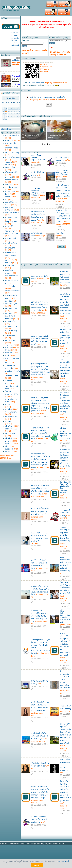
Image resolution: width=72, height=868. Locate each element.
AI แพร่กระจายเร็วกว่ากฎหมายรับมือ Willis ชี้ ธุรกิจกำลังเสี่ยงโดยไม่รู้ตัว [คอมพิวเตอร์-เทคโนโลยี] (65, 644)
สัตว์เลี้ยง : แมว (11, 308)
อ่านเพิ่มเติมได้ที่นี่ (62, 862)
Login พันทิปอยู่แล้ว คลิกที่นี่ (15, 45)
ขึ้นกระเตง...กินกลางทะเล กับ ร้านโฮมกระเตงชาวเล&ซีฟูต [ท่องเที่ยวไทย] (65, 680)
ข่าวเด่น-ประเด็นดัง (13, 136)
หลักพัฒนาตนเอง (12, 417)
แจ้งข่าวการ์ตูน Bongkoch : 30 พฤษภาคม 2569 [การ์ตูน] (65, 433)
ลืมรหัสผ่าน (14, 33)
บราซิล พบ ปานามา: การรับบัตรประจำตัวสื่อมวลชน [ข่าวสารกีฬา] (65, 277)
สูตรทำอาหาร (10, 340)
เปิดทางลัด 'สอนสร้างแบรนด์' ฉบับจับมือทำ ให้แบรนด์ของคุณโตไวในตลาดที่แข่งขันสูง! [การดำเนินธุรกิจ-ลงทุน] (40, 792)
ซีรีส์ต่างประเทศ (11, 187)
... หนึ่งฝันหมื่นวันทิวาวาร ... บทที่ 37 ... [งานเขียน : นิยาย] (39, 736)
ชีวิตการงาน (10, 404)
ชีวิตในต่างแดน (11, 412)
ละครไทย (9, 184)
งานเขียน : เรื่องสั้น (12, 371)
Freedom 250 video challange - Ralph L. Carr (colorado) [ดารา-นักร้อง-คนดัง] (65, 616)
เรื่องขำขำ (9, 426)
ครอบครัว (9, 444)
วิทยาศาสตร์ (10, 231)
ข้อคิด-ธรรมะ (10, 421)
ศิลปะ (7, 194)
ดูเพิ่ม (49, 105)
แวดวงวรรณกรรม (12, 358)
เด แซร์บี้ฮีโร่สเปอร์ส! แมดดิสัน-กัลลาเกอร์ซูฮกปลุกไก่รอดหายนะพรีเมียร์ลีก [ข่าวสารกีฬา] (65, 458)
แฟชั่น (8, 355)
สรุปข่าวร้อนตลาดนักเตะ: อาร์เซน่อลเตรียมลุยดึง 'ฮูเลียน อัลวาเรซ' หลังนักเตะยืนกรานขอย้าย (63, 191)
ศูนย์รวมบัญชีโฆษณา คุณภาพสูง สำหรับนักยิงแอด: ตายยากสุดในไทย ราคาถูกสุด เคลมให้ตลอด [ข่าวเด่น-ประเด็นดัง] (40, 369)
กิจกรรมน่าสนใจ (11, 148)
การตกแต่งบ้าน (11, 326)
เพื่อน (7, 447)
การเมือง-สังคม (11, 243)
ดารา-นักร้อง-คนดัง (13, 157)
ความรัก (8, 441)
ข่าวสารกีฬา (10, 286)
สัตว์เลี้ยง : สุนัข (11, 304)
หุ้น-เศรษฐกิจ (10, 248)
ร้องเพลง (9, 162)
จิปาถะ (8, 451)
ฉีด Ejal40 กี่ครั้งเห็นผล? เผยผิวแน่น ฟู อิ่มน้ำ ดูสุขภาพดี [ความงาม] (40, 511)
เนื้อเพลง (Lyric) (11, 172)
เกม (7, 200)
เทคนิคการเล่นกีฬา (12, 291)
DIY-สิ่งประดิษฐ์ (11, 331)
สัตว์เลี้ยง (9, 301)
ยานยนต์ (9, 263)
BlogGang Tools (11, 222)
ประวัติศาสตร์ (10, 238)
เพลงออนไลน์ (10, 168)
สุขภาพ (8, 350)
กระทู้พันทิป (10, 140)
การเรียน (9, 409)
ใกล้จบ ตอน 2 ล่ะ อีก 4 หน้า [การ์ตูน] (65, 513)
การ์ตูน (8, 197)
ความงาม (9, 353)
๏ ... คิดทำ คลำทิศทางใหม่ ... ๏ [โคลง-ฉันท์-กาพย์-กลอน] (39, 819)
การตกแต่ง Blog (11, 217)
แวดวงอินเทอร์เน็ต (12, 213)
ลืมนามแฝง (14, 35)
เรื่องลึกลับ (9, 438)
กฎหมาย (8, 260)
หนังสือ (8, 363)
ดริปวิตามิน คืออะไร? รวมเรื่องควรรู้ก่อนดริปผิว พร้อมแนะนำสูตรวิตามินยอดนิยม (63, 216)
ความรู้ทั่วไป (10, 226)
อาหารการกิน (10, 336)
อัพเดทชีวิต (60, 233)
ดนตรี (7, 165)
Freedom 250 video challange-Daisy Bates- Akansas (63, 173)
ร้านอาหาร (9, 345)
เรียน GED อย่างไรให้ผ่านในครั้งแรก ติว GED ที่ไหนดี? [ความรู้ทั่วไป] (65, 588)
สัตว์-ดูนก (9, 313)
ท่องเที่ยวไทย (10, 266)
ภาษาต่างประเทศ (12, 234)
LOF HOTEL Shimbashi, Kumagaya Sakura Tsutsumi (38, 192)
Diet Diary (9, 347)
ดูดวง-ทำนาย (10, 434)
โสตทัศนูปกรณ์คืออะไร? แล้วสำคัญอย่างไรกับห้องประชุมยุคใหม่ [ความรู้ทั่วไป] (65, 368)
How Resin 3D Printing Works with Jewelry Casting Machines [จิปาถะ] (65, 487)
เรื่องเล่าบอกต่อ (11, 429)
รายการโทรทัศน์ (11, 180)
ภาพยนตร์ (9, 177)
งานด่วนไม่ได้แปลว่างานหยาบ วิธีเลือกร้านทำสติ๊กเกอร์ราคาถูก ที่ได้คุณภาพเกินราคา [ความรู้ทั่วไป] (40, 433)
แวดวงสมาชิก (10, 143)
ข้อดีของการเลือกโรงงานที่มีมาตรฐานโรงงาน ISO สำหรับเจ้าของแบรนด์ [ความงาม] (39, 616)
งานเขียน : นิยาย (12, 376)
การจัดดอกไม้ (10, 321)
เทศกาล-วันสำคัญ (12, 153)
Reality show (10, 192)
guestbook (9, 449)
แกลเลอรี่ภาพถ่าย (12, 276)
